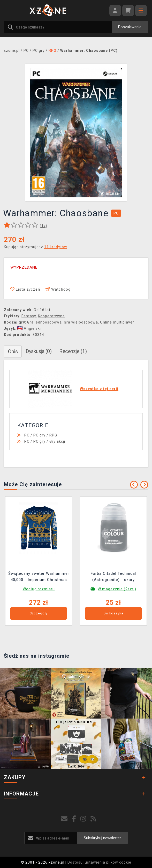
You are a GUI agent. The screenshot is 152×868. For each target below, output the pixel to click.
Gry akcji (57, 441)
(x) (44, 226)
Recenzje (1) (73, 351)
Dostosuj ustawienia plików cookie (99, 862)
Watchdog (58, 289)
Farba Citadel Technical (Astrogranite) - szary (113, 577)
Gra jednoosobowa (44, 322)
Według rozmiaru (39, 589)
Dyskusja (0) (39, 351)
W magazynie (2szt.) (117, 589)
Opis (13, 351)
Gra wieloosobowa (81, 322)
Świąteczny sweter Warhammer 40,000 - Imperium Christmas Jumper (39, 577)
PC (27, 435)
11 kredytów (56, 247)
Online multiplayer (117, 322)
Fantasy (29, 316)
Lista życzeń (25, 289)
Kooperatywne (51, 316)
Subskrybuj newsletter (102, 838)
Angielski (29, 328)
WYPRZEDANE (24, 267)
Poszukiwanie (130, 27)
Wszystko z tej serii (99, 389)
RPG (53, 435)
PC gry (39, 435)
